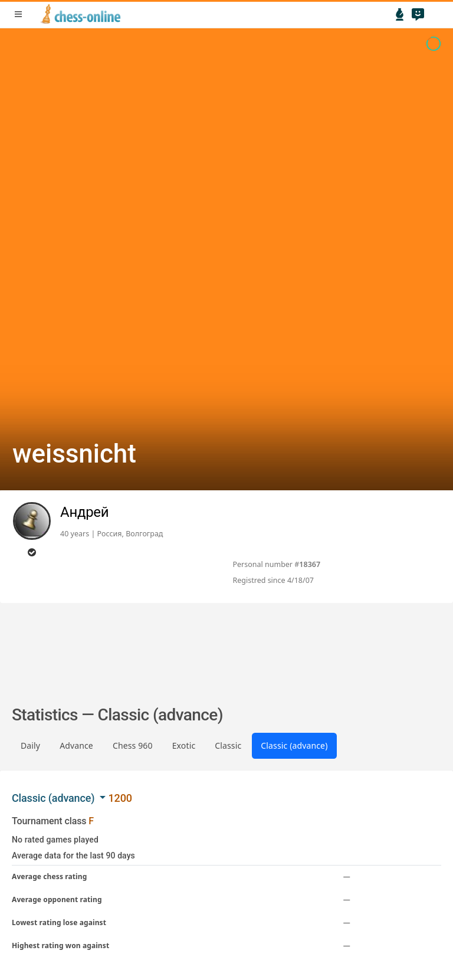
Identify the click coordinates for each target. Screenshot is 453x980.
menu (18, 14)
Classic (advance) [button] (55, 798)
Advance (76, 745)
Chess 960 (133, 745)
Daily (30, 745)
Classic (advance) (294, 745)
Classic (228, 745)
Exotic (184, 745)
